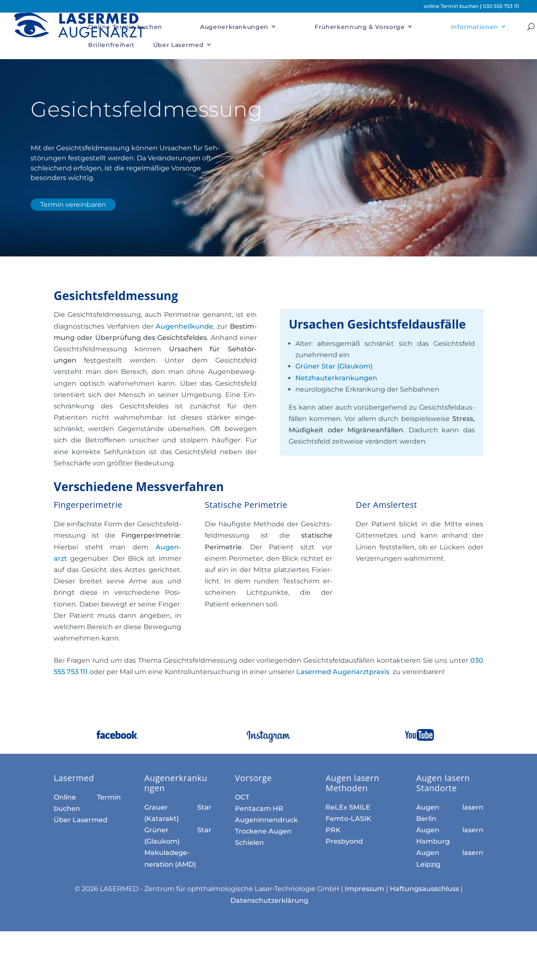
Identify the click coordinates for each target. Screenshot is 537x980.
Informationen (475, 27)
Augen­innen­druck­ (266, 820)
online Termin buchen (452, 6)
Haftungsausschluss (424, 889)
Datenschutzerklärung (269, 900)
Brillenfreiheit (111, 45)
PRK (333, 830)
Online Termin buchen (125, 27)
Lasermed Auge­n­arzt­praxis (344, 672)
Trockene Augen (263, 831)
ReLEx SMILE (348, 807)
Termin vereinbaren (73, 205)
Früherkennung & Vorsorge (360, 27)
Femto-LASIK (348, 819)
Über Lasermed (178, 45)
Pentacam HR (259, 809)
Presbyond (344, 841)
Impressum (365, 889)
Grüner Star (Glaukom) (334, 366)
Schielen (249, 843)
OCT (242, 797)
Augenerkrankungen (234, 27)
